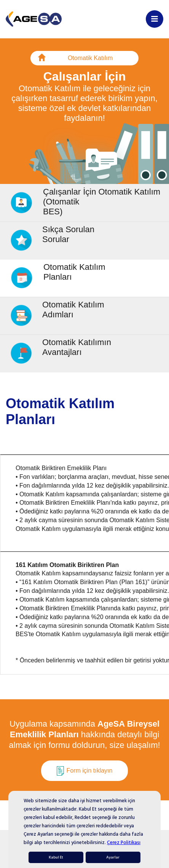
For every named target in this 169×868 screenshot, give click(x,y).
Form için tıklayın (85, 771)
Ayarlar (113, 857)
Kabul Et (56, 857)
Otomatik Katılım (75, 59)
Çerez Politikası (124, 843)
